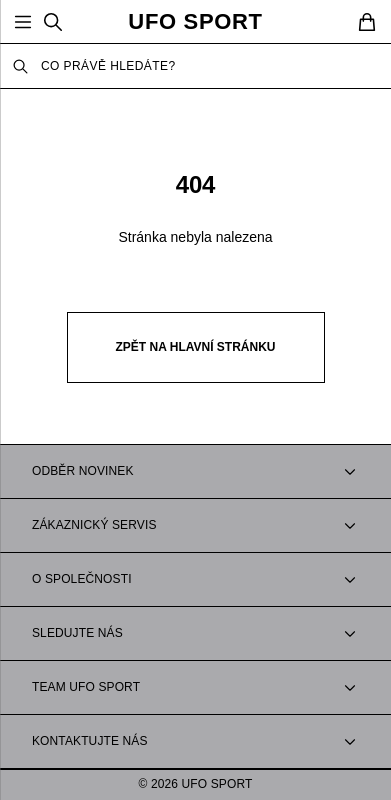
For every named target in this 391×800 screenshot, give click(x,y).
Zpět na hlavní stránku (196, 347)
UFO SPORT (195, 22)
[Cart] (367, 22)
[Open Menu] (23, 22)
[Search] (53, 22)
